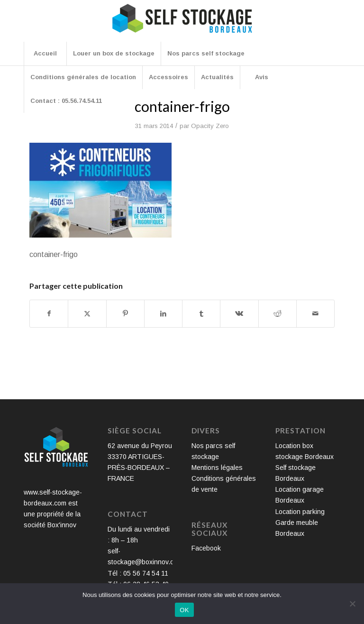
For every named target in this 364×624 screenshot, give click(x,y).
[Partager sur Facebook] (49, 314)
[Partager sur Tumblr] (201, 314)
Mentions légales (217, 468)
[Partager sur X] (87, 314)
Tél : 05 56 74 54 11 (138, 573)
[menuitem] (45, 54)
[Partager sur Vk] (239, 314)
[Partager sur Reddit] (278, 314)
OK (184, 610)
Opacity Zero (210, 126)
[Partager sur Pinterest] (125, 314)
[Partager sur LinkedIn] (163, 314)
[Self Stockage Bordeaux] (182, 25)
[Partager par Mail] (315, 314)
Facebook (206, 548)
